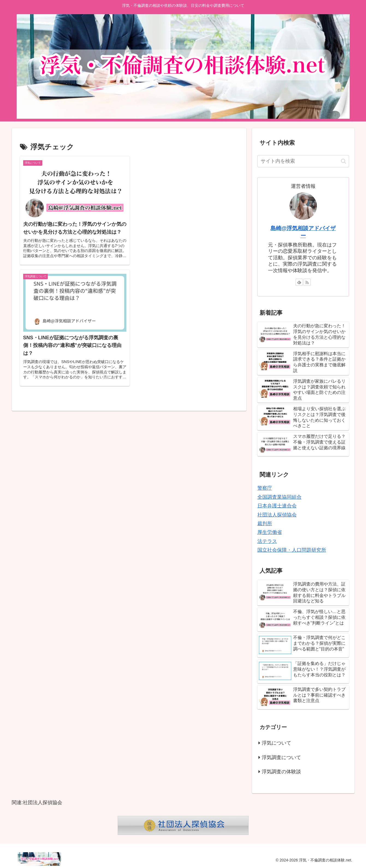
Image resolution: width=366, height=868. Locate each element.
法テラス (267, 541)
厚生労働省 (270, 532)
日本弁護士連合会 (277, 506)
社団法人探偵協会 (277, 515)
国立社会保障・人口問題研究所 (292, 550)
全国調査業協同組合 (279, 497)
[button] (343, 161)
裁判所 (265, 524)
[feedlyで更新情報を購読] (299, 282)
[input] (303, 161)
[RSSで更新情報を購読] (307, 282)
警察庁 (265, 488)
